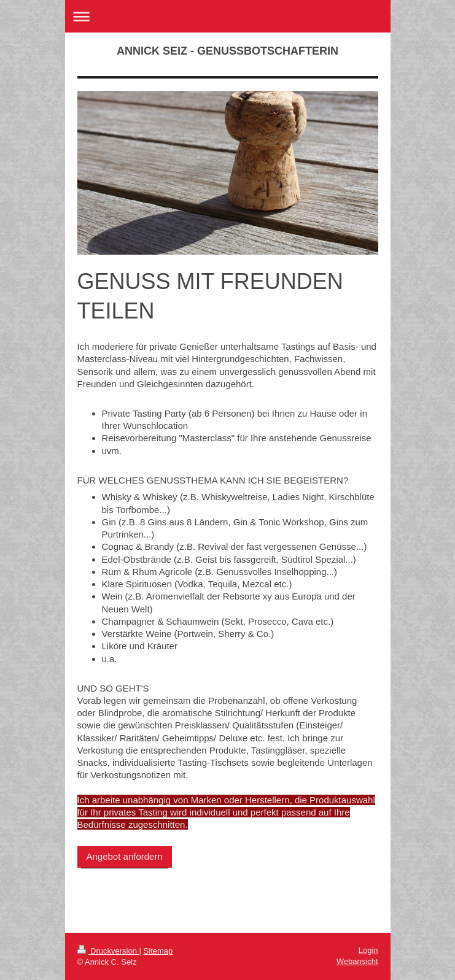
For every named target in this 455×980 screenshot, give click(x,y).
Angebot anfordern (125, 856)
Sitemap (158, 951)
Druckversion (108, 951)
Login (368, 950)
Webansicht (357, 961)
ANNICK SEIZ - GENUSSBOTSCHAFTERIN (227, 51)
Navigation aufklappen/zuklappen (228, 16)
